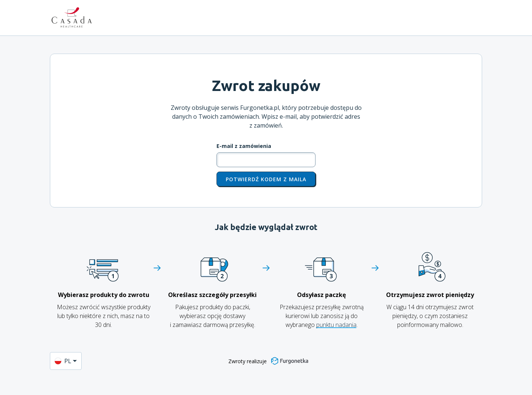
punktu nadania (336, 325)
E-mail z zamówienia (244, 146)
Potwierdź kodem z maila (266, 179)
